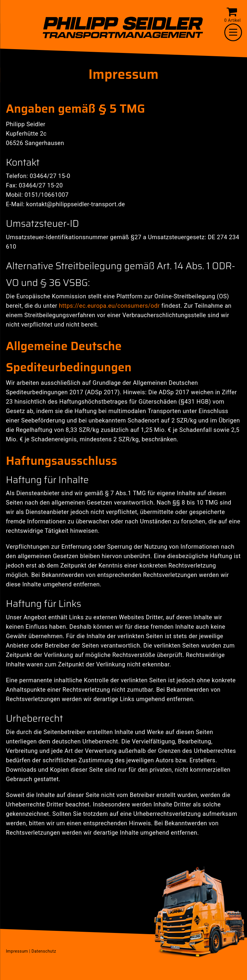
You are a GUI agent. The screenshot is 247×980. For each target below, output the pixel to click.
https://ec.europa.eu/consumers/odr (109, 306)
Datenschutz (44, 951)
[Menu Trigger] (233, 32)
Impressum (17, 951)
